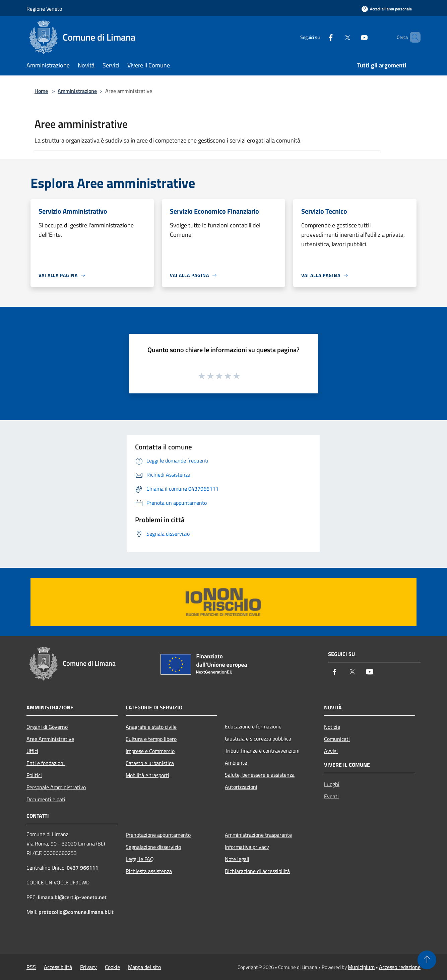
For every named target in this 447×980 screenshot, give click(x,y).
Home (41, 91)
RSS (31, 967)
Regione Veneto (44, 9)
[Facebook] (319, 37)
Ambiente (236, 763)
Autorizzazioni (241, 787)
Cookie (112, 967)
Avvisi (331, 751)
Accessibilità (58, 967)
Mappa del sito (144, 967)
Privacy (88, 967)
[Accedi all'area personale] (387, 9)
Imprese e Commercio (150, 751)
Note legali (237, 859)
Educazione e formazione (253, 726)
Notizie (332, 727)
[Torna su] (427, 960)
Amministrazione (77, 91)
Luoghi (332, 784)
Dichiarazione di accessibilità (257, 871)
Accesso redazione (400, 967)
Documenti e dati (46, 799)
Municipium (361, 967)
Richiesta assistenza (149, 871)
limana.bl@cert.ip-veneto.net (72, 897)
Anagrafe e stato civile (151, 727)
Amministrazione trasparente (258, 835)
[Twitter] (336, 37)
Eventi (331, 796)
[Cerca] (412, 37)
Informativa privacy (247, 847)
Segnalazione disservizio (153, 847)
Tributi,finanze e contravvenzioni (262, 751)
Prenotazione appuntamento (158, 835)
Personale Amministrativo (56, 787)
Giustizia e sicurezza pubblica (258, 739)
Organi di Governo (47, 727)
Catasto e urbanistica (150, 763)
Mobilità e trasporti (147, 775)
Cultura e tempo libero (151, 739)
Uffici (32, 751)
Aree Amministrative (50, 739)
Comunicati (337, 739)
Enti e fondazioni (46, 763)
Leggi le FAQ (140, 859)
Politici (34, 775)
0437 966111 (82, 868)
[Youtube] (353, 37)
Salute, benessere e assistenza (260, 775)
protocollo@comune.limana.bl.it (76, 912)
